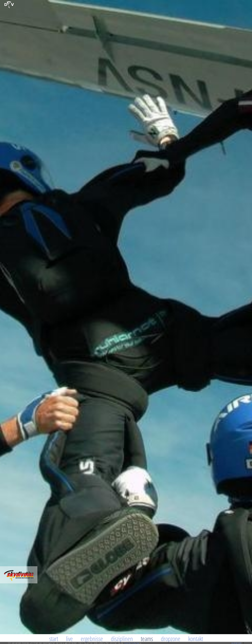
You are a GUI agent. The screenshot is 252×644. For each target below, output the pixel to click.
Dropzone (171, 639)
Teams (147, 639)
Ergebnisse (92, 639)
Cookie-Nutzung (131, 643)
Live (69, 639)
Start (54, 639)
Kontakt (196, 639)
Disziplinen (122, 639)
